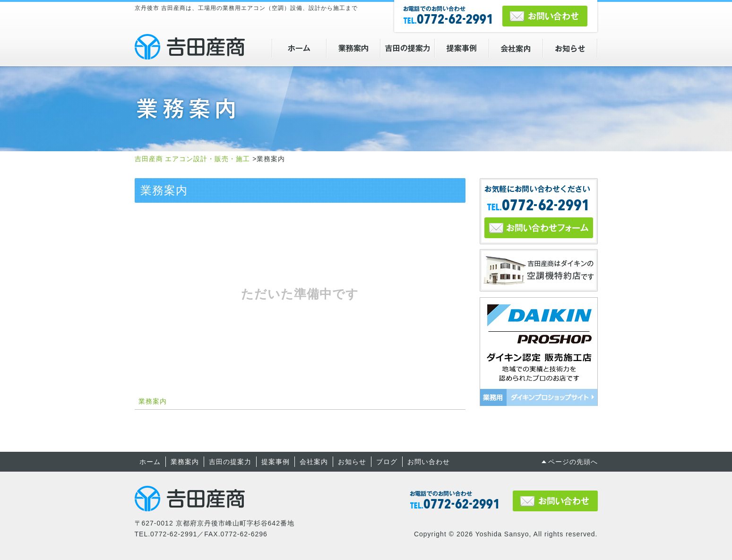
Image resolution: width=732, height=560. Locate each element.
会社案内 (314, 462)
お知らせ (352, 462)
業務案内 (153, 401)
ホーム (150, 462)
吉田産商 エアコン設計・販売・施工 (190, 47)
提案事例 (276, 462)
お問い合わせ (429, 462)
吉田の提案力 (230, 462)
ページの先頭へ (573, 462)
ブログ (387, 462)
